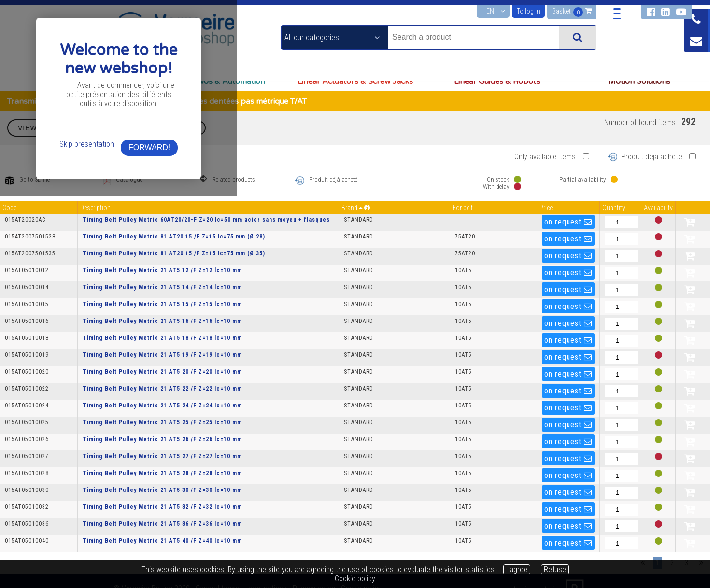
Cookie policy (355, 579)
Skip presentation (205, 321)
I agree (517, 569)
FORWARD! (504, 325)
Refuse (555, 569)
